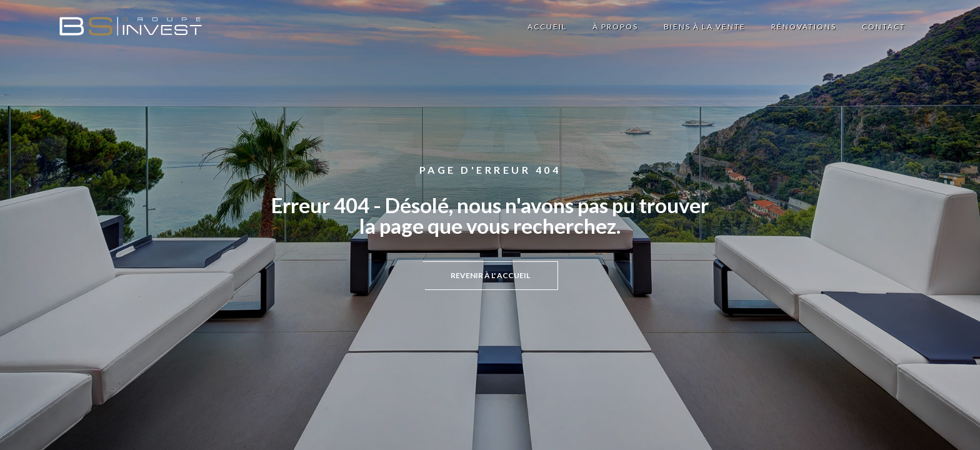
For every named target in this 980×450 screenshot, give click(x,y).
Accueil (547, 27)
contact (884, 27)
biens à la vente (705, 27)
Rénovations (804, 27)
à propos (615, 27)
